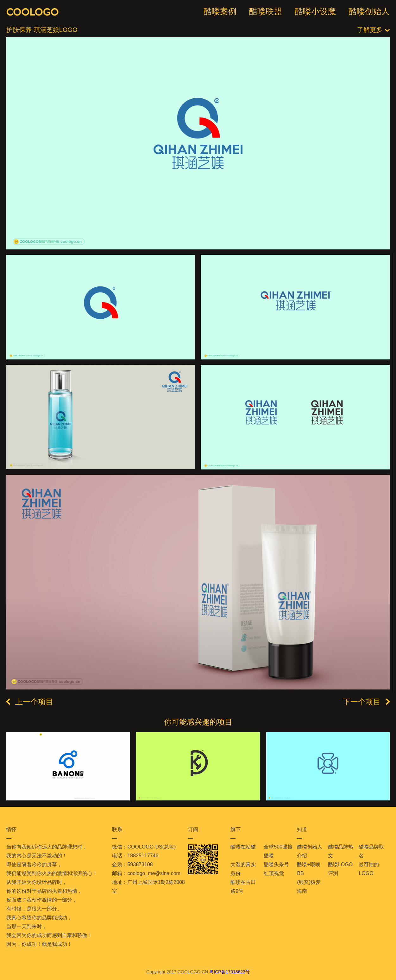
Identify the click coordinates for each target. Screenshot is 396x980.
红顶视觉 (274, 873)
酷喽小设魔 (315, 11)
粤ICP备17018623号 (229, 972)
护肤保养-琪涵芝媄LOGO (42, 30)
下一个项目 (366, 702)
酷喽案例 (220, 11)
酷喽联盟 (266, 11)
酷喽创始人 (369, 11)
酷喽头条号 (276, 864)
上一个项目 (30, 702)
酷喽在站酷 (243, 847)
